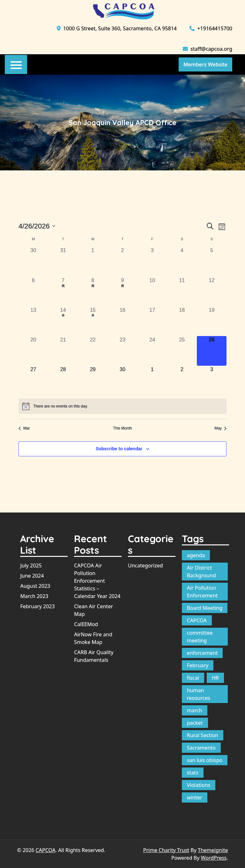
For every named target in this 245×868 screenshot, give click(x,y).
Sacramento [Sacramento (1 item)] (201, 748)
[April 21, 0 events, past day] (63, 351)
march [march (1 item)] (195, 710)
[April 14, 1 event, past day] (63, 321)
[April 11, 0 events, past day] (182, 292)
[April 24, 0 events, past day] (152, 351)
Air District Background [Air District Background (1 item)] (201, 572)
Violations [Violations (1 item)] (199, 785)
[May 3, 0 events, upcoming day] (212, 381)
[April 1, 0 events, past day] (93, 262)
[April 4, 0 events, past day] (182, 262)
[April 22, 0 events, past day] (93, 351)
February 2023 (37, 606)
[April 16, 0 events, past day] (122, 321)
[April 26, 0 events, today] (212, 351)
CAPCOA (46, 850)
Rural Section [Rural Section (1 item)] (203, 735)
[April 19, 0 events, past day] (212, 321)
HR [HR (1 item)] (215, 678)
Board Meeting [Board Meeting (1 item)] (205, 608)
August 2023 (35, 586)
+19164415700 (211, 28)
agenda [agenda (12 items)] (196, 555)
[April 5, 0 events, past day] (212, 262)
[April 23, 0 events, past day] (122, 351)
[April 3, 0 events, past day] (152, 262)
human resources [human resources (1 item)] (199, 694)
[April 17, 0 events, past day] (152, 321)
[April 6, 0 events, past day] (33, 292)
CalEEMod (86, 624)
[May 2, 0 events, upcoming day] (182, 381)
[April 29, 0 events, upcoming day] (93, 381)
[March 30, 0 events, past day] (33, 262)
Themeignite (213, 850)
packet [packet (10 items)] (195, 723)
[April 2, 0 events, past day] (122, 262)
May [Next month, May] (220, 428)
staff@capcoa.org (208, 49)
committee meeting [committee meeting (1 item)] (200, 637)
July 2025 (31, 565)
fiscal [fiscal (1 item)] (193, 678)
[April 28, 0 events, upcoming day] (63, 381)
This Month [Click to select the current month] (122, 428)
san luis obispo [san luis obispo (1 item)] (205, 760)
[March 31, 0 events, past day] (63, 262)
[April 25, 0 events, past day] (182, 351)
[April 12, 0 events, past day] (212, 292)
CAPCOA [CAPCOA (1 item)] (197, 620)
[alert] (122, 406)
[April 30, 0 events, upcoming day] (122, 381)
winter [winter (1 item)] (195, 797)
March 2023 (34, 596)
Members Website (205, 64)
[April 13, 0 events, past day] (33, 321)
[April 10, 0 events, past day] (152, 292)
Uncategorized (145, 565)
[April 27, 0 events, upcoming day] (33, 381)
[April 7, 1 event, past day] (63, 292)
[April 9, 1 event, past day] (122, 292)
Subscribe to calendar (119, 449)
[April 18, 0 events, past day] (182, 321)
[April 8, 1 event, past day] (93, 292)
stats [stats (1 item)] (193, 773)
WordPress (214, 858)
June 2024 (32, 576)
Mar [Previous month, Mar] (24, 428)
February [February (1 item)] (198, 665)
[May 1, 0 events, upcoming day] (152, 381)
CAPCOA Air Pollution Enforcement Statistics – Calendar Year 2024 (97, 581)
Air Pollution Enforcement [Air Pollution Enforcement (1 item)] (202, 592)
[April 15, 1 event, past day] (93, 321)
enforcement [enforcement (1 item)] (202, 653)
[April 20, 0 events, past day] (33, 351)
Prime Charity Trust (166, 850)
